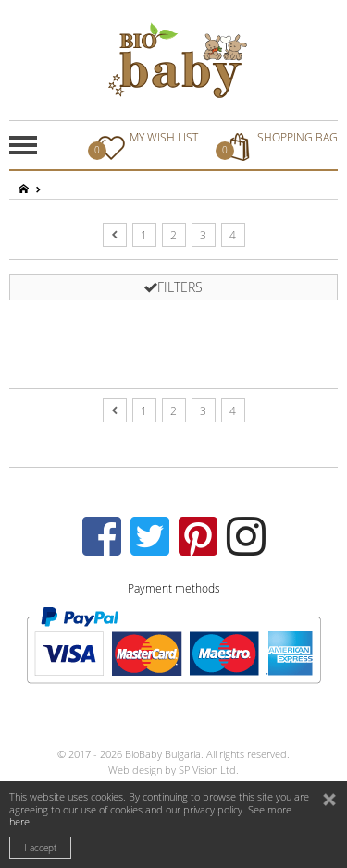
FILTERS (173, 287)
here (19, 821)
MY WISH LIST (145, 145)
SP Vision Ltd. (209, 770)
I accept (40, 848)
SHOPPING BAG (279, 145)
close (331, 802)
